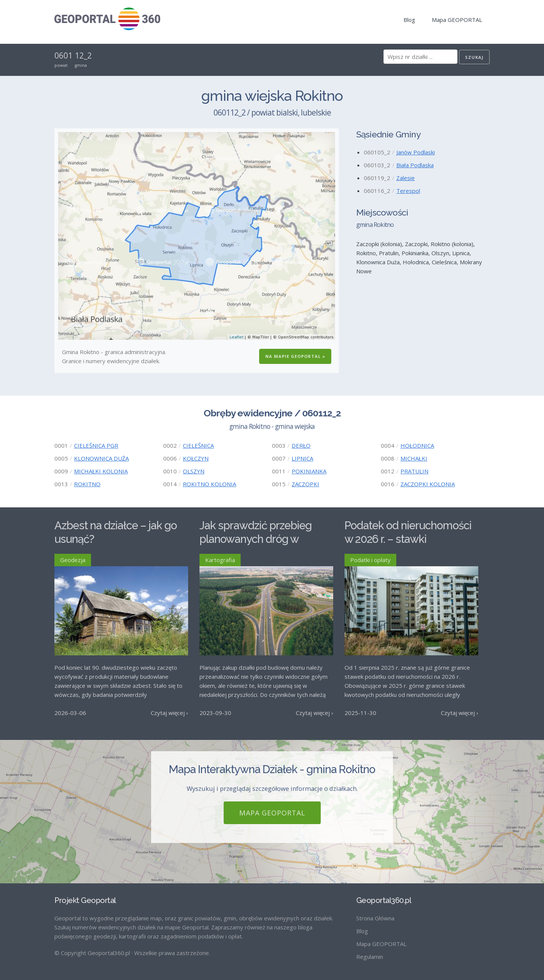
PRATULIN (414, 471)
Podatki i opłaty (370, 560)
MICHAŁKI (414, 458)
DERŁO (301, 445)
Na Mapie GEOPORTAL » (295, 356)
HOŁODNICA (417, 445)
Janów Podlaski (416, 152)
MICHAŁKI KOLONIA (101, 471)
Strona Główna (375, 918)
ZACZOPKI (305, 484)
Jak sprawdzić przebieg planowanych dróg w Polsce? (256, 539)
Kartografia (220, 560)
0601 (63, 55)
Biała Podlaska (415, 165)
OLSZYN (194, 471)
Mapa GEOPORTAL (457, 20)
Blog (409, 20)
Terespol (408, 191)
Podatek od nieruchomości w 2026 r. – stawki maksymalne (408, 539)
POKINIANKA (309, 471)
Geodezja (73, 560)
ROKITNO (87, 484)
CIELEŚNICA (198, 445)
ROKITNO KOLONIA (209, 484)
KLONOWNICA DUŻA (101, 458)
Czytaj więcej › (169, 713)
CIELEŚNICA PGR (96, 445)
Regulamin (370, 957)
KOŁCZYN (196, 458)
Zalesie (406, 178)
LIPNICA (302, 458)
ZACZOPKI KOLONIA (428, 484)
